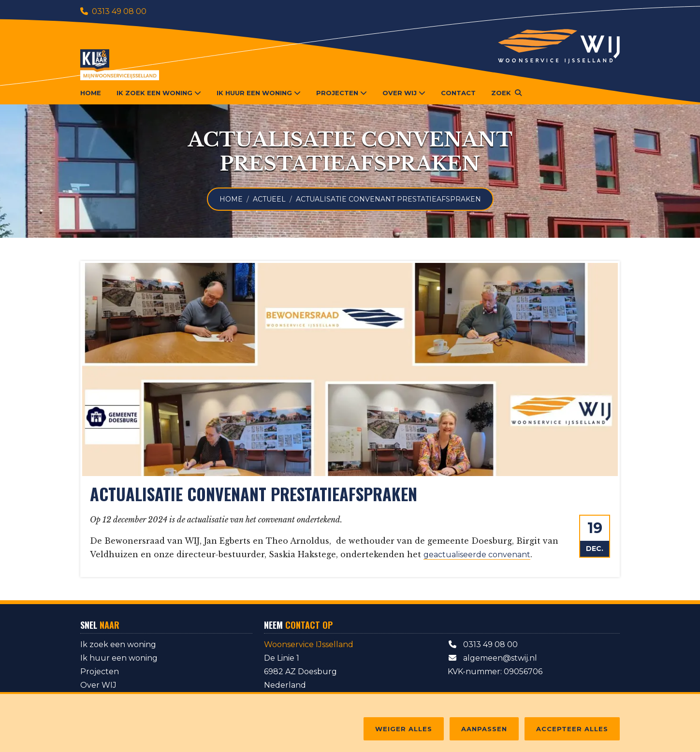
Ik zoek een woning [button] (159, 93)
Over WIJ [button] (404, 93)
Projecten (100, 672)
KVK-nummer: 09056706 (495, 672)
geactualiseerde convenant (477, 555)
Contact (458, 93)
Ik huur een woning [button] (259, 93)
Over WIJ (98, 685)
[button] (506, 93)
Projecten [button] (342, 93)
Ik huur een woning (119, 658)
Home (91, 93)
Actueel (269, 199)
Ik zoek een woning (118, 644)
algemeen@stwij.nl (492, 658)
